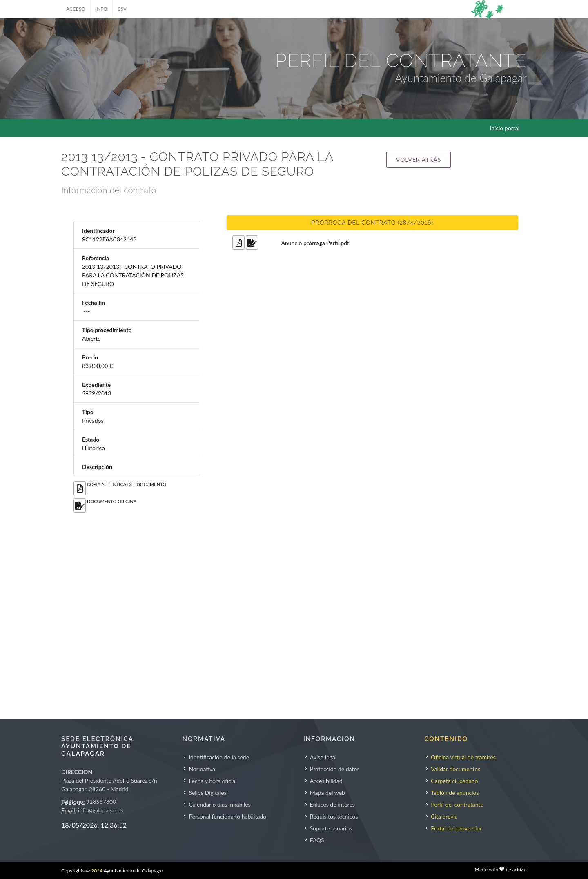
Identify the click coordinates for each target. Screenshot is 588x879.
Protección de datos (335, 769)
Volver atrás (419, 160)
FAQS (317, 840)
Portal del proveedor (456, 828)
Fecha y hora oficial (213, 781)
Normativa (202, 769)
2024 (97, 871)
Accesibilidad (326, 781)
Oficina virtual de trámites (463, 757)
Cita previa (444, 816)
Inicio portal (504, 128)
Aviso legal (323, 757)
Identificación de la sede (219, 757)
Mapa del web (327, 793)
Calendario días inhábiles (219, 804)
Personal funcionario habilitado (227, 816)
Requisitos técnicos (334, 816)
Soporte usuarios (331, 828)
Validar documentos (455, 769)
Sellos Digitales (207, 793)
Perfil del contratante (457, 804)
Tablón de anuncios (455, 793)
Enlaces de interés (332, 804)
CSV (122, 9)
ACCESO (76, 9)
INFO (101, 9)
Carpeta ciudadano (454, 781)
